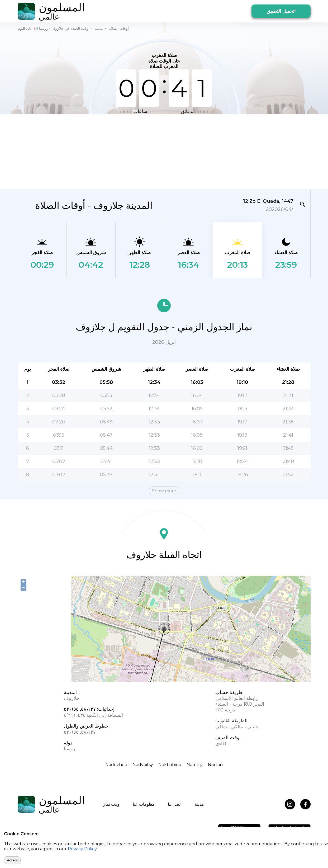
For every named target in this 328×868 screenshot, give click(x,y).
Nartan (215, 765)
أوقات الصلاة (119, 29)
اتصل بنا (175, 804)
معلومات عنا (144, 804)
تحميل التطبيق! (281, 11)
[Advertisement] (164, 151)
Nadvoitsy (143, 765)
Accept (12, 860)
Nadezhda (116, 765)
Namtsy (195, 765)
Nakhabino (170, 765)
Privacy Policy (82, 849)
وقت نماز (111, 804)
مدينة (99, 29)
